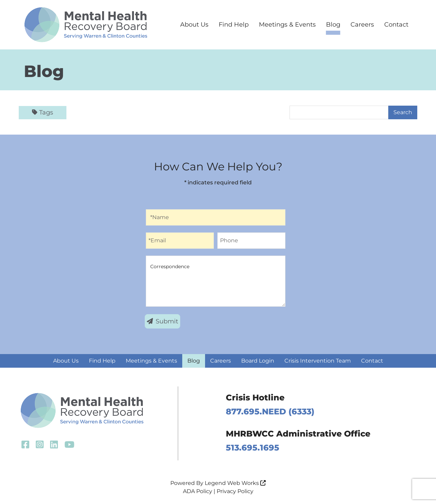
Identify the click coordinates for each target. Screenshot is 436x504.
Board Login (258, 361)
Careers (362, 25)
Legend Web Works (235, 483)
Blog (333, 25)
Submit (162, 321)
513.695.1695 (253, 448)
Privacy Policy (235, 491)
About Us (194, 25)
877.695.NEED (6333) (270, 411)
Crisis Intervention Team (318, 361)
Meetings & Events (287, 25)
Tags (43, 112)
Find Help (234, 25)
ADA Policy (198, 491)
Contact (396, 25)
